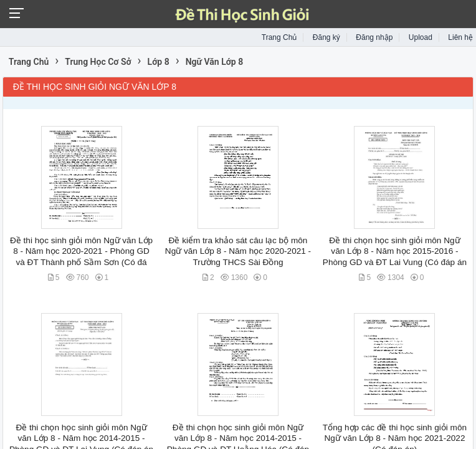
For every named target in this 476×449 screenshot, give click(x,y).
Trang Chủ (279, 37)
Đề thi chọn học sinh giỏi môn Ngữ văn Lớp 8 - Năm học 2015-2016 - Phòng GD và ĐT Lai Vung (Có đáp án (395, 251)
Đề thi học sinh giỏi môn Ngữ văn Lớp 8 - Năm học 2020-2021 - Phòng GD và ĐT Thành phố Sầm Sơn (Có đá (81, 251)
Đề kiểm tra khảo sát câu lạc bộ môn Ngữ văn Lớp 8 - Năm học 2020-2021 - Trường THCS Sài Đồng (238, 251)
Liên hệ (460, 37)
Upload (421, 37)
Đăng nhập (374, 37)
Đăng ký (326, 37)
